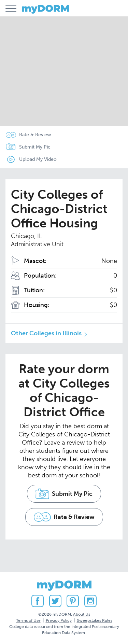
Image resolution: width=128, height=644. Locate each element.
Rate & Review (35, 135)
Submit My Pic (35, 147)
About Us (82, 614)
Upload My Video (38, 159)
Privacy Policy (59, 620)
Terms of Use (28, 620)
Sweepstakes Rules (95, 620)
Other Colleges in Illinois (46, 333)
